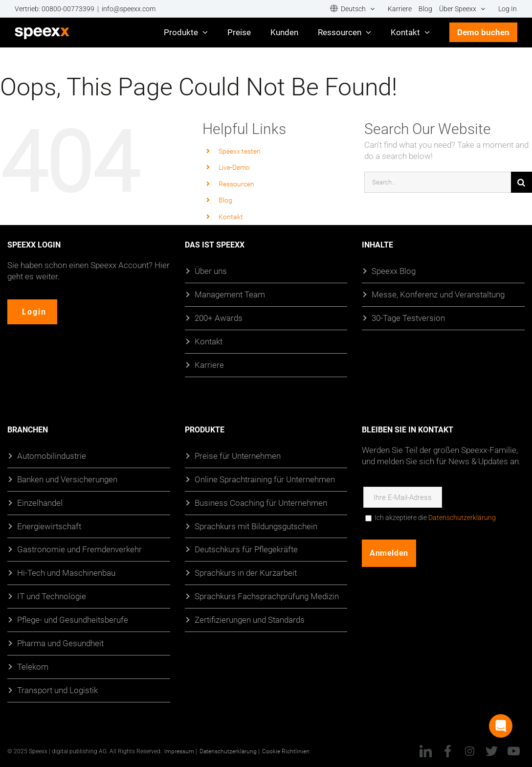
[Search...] (438, 182)
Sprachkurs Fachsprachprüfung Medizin (267, 596)
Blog (225, 200)
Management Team (230, 294)
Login (34, 312)
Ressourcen (236, 184)
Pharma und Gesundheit (60, 643)
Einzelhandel (40, 502)
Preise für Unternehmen (238, 455)
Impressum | (181, 751)
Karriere (209, 364)
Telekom (33, 666)
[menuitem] (352, 9)
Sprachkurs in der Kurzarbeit (246, 573)
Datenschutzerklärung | (230, 751)
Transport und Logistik (57, 690)
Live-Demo (234, 167)
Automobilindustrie (52, 455)
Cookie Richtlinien (286, 751)
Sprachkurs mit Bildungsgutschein (256, 526)
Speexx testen (240, 151)
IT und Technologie (52, 596)
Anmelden (389, 553)
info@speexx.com (129, 9)
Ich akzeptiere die (435, 517)
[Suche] (521, 182)
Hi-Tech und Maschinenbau (66, 573)
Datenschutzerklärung (462, 517)
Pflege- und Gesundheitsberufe (73, 620)
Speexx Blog (394, 271)
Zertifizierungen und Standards (250, 620)
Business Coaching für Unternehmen (261, 502)
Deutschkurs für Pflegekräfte (246, 549)
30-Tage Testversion (408, 318)
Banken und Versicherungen (67, 479)
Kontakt (231, 216)
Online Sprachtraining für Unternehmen (265, 479)
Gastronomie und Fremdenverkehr (79, 549)
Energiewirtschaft (49, 526)
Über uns (211, 271)
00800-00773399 (68, 9)
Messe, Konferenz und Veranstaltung (438, 294)
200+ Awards (219, 318)
